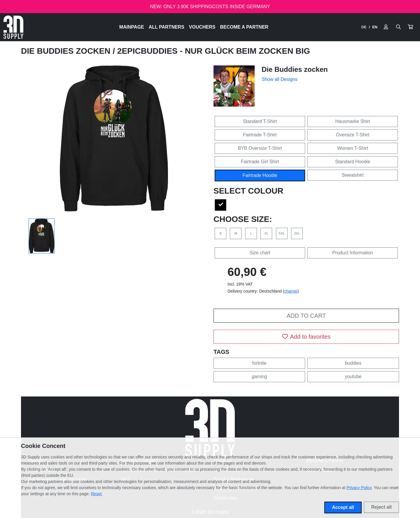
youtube (353, 377)
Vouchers (202, 27)
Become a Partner (244, 27)
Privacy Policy (359, 488)
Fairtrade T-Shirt (260, 135)
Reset (96, 494)
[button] (410, 27)
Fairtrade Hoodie (260, 175)
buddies (353, 363)
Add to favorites (306, 337)
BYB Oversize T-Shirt (260, 148)
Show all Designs (280, 79)
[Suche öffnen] (398, 27)
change (291, 291)
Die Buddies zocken (67, 51)
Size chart (260, 253)
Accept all (343, 507)
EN (375, 27)
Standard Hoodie (353, 162)
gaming (259, 377)
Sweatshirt (353, 175)
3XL (297, 233)
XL (267, 233)
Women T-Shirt (353, 148)
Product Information (353, 253)
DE (364, 27)
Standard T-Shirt (260, 121)
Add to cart (306, 316)
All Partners (167, 27)
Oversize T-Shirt (353, 135)
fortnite (259, 363)
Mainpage (132, 27)
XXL (282, 233)
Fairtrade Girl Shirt (260, 162)
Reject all (381, 507)
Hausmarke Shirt (352, 121)
